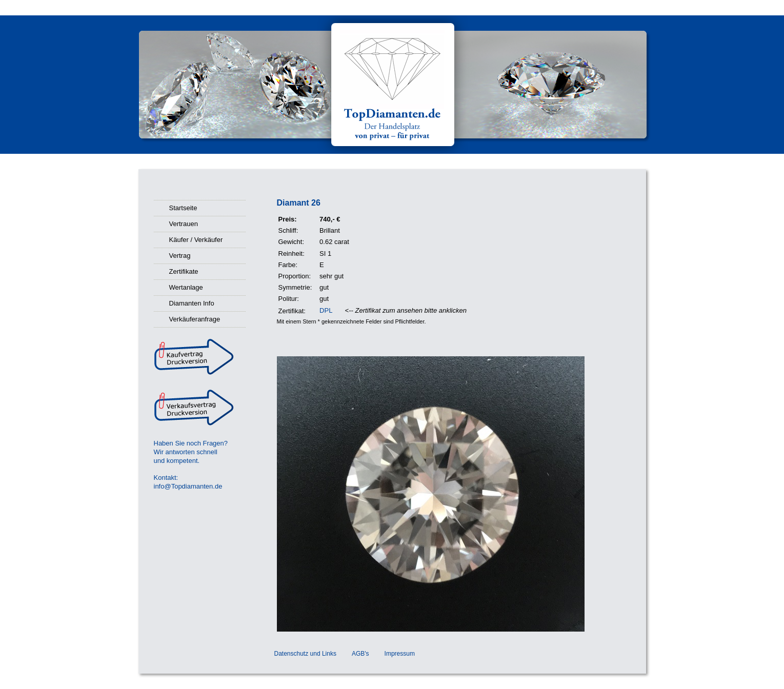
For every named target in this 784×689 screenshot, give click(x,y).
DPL (326, 310)
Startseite (183, 208)
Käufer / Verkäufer (196, 240)
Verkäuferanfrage (195, 319)
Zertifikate (184, 271)
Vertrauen (184, 224)
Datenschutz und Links (305, 654)
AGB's (360, 654)
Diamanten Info (192, 303)
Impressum (400, 654)
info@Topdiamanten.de (188, 486)
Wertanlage (186, 287)
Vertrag (180, 256)
